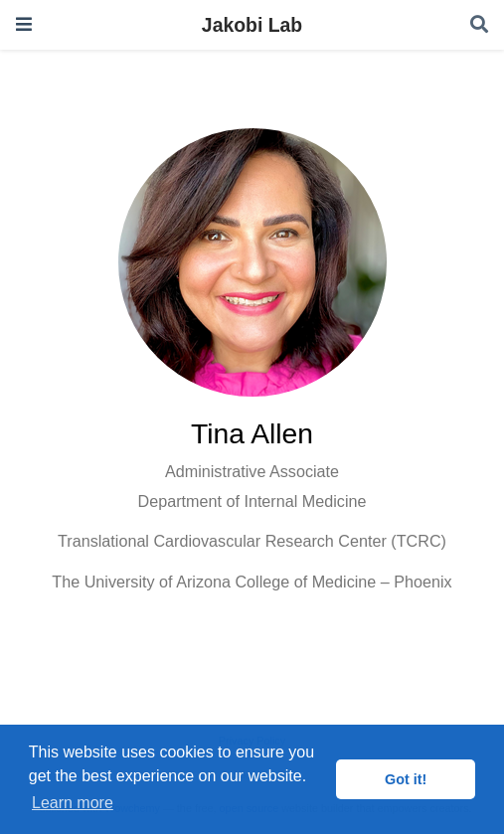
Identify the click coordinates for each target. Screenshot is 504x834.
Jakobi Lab (252, 25)
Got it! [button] (406, 779)
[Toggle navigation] (24, 24)
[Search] (479, 25)
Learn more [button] (73, 803)
